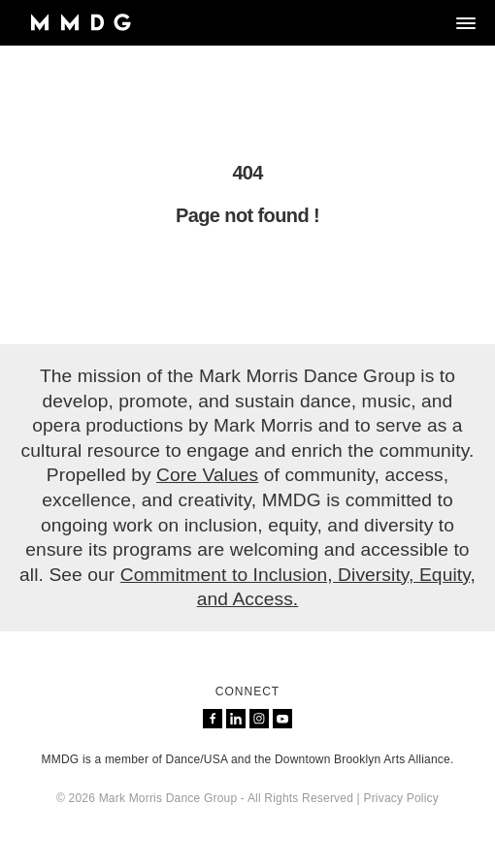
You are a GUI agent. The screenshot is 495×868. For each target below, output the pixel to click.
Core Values (207, 475)
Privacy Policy (400, 798)
